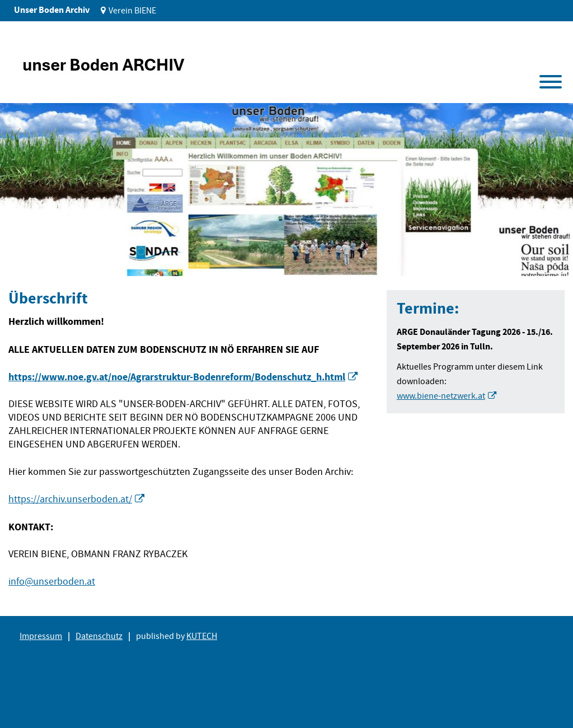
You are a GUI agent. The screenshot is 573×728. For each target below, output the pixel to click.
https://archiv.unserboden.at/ (70, 499)
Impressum (41, 636)
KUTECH (202, 636)
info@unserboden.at (52, 582)
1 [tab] (27, 259)
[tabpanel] (286, 190)
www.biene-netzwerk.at (441, 396)
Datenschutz (99, 636)
